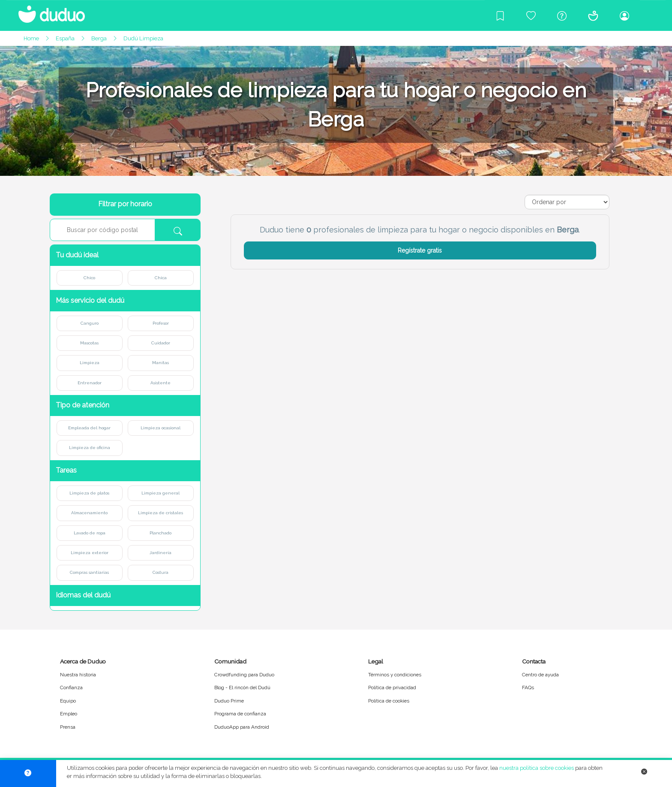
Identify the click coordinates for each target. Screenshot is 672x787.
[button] (125, 255)
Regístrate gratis (420, 250)
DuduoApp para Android (242, 727)
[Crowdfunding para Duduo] (531, 15)
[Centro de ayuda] (562, 15)
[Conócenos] (593, 15)
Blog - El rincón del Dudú (242, 687)
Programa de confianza (240, 714)
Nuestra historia (78, 675)
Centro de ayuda (540, 675)
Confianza (71, 687)
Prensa (68, 727)
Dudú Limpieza (143, 38)
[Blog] (500, 15)
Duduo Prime (229, 701)
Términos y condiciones (395, 675)
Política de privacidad (392, 687)
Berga (99, 38)
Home (31, 38)
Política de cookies (389, 701)
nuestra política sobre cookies (537, 768)
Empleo (69, 714)
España (65, 38)
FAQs (528, 687)
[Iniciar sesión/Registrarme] (624, 15)
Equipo (68, 701)
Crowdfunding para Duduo (244, 675)
